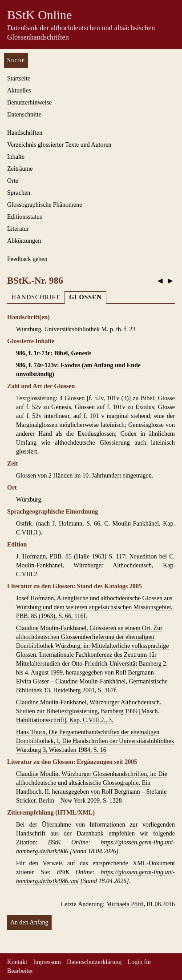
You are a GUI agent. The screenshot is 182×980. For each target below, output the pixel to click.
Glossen (85, 297)
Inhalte (16, 157)
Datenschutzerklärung (94, 962)
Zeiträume (20, 169)
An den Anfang (29, 922)
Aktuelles (19, 90)
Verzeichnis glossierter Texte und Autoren (59, 145)
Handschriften (25, 133)
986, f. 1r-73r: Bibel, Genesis (54, 353)
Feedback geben (27, 259)
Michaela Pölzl (125, 904)
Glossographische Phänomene (44, 205)
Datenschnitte (24, 114)
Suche (16, 60)
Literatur (18, 229)
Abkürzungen (24, 241)
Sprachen (19, 193)
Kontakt (17, 962)
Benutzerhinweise (29, 102)
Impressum (47, 962)
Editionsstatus (25, 217)
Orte (13, 181)
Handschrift (36, 297)
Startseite (19, 78)
